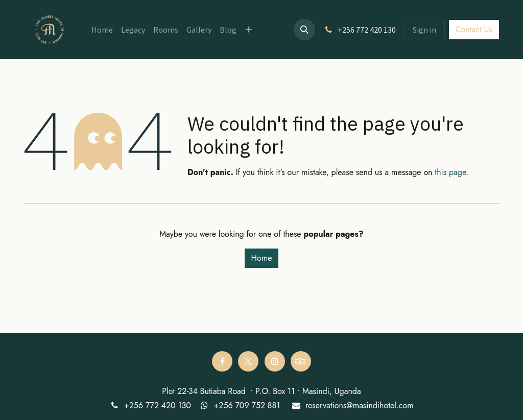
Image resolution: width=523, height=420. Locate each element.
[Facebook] (222, 361)
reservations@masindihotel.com (360, 405)
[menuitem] (102, 30)
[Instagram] (275, 361)
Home (262, 258)
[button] (304, 30)
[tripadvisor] (301, 361)
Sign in (424, 30)
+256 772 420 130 (158, 405)
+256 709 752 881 (247, 405)
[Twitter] (248, 361)
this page (450, 172)
